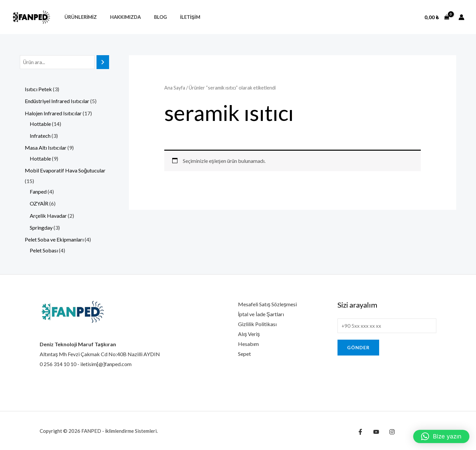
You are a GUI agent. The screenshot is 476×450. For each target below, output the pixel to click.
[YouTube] (375, 431)
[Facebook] (360, 431)
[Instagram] (389, 431)
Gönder (358, 347)
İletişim (177, 17)
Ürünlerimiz (79, 17)
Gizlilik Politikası (257, 323)
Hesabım (248, 342)
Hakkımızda (120, 17)
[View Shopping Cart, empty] (437, 17)
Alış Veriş (249, 333)
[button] (441, 435)
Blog (151, 17)
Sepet (244, 352)
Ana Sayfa (175, 88)
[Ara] (103, 62)
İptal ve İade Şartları (261, 313)
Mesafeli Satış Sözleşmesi (267, 303)
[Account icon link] (461, 17)
